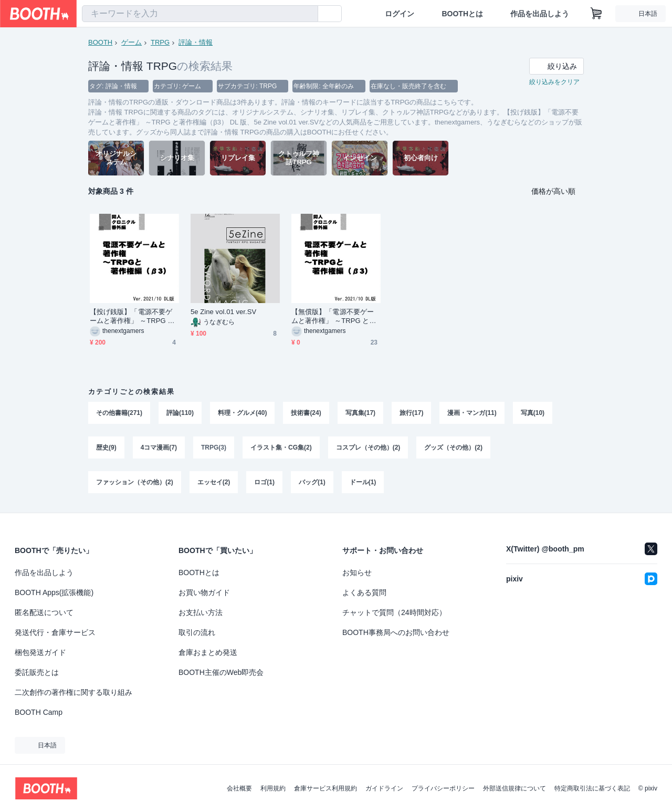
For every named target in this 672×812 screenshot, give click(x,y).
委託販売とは (37, 672)
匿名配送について (44, 612)
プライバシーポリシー (443, 788)
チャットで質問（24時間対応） (394, 612)
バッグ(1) (312, 482)
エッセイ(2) (214, 482)
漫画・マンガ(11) (472, 413)
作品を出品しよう (540, 14)
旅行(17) (411, 413)
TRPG (160, 42)
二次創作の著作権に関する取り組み (73, 692)
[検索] (308, 14)
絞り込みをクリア (554, 82)
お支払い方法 (201, 612)
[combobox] (200, 14)
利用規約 (273, 788)
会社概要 (239, 788)
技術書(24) (306, 413)
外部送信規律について (514, 788)
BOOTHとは (462, 14)
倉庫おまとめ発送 (208, 652)
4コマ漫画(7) (159, 447)
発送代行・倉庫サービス (55, 632)
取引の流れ (197, 632)
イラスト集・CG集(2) (281, 447)
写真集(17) (360, 413)
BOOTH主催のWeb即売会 (221, 672)
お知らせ (357, 572)
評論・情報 (196, 42)
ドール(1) (363, 482)
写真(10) (533, 413)
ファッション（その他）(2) (135, 482)
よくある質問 (364, 592)
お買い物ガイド (204, 592)
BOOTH (100, 42)
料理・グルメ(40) (242, 413)
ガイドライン (384, 788)
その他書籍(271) (119, 413)
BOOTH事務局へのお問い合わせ (396, 632)
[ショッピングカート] (596, 14)
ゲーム (132, 42)
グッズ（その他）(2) (453, 447)
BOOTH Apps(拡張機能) (54, 592)
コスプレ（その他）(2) (368, 447)
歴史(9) (106, 447)
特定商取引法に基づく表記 (592, 788)
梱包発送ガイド (40, 652)
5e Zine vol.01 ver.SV (223, 312)
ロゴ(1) (264, 482)
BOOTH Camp (39, 712)
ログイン (400, 14)
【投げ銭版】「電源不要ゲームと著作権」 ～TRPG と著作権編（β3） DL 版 (132, 316)
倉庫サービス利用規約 (325, 788)
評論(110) (180, 413)
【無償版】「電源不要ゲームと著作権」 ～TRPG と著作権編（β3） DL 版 (334, 316)
